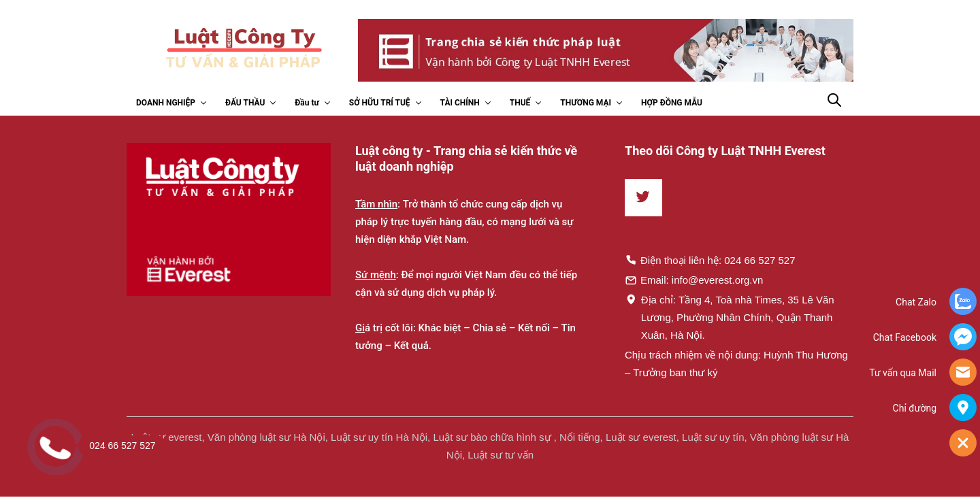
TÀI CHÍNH (460, 103)
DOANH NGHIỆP (166, 103)
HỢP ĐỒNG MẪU (672, 103)
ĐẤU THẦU (245, 103)
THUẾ (520, 103)
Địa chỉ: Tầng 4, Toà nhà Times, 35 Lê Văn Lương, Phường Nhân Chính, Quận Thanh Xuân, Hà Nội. (730, 317)
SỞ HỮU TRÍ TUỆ (380, 103)
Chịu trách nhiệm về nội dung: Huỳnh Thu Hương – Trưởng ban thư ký (736, 364)
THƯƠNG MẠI (586, 103)
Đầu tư (307, 103)
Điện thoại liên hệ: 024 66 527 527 (710, 260)
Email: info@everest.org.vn (694, 280)
